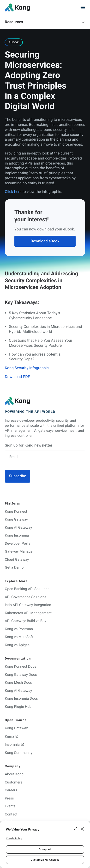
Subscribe (18, 476)
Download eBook (45, 241)
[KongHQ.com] (17, 7)
